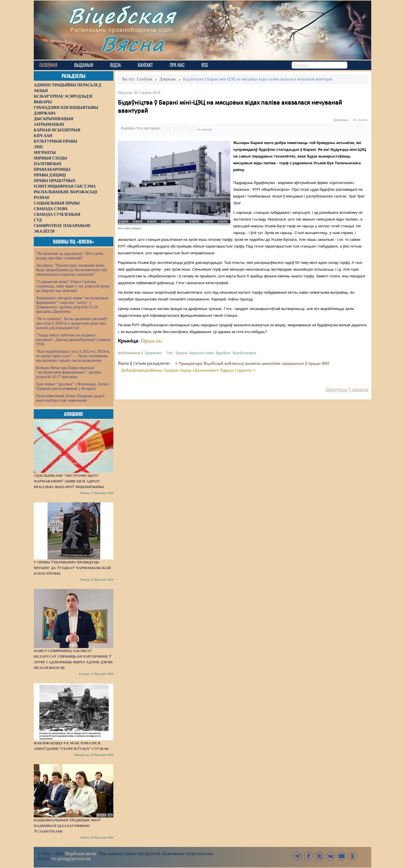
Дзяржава (153, 353)
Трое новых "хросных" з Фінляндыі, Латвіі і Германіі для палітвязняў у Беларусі (73, 386)
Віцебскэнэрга (244, 353)
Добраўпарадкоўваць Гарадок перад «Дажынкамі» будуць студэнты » (188, 370)
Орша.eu (151, 341)
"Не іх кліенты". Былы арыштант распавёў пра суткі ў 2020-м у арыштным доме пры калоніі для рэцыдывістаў (72, 323)
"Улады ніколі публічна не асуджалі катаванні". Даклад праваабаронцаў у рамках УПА (74, 340)
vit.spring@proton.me (71, 859)
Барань (182, 353)
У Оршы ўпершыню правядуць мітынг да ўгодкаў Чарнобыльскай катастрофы (72, 568)
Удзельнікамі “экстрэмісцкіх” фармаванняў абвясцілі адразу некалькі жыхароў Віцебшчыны (69, 481)
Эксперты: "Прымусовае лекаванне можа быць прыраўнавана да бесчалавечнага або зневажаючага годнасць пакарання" (72, 270)
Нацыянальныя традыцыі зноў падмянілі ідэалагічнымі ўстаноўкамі (67, 826)
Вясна (132, 43)
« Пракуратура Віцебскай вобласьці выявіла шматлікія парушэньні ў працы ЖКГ (253, 364)
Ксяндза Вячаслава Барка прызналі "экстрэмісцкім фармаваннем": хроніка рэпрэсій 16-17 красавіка (68, 372)
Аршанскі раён (202, 353)
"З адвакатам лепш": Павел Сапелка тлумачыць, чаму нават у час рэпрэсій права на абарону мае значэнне (73, 286)
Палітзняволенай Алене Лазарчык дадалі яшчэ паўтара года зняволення (70, 398)
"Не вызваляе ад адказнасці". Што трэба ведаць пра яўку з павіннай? (70, 256)
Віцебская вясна (81, 854)
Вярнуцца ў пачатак (347, 390)
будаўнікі (223, 353)
